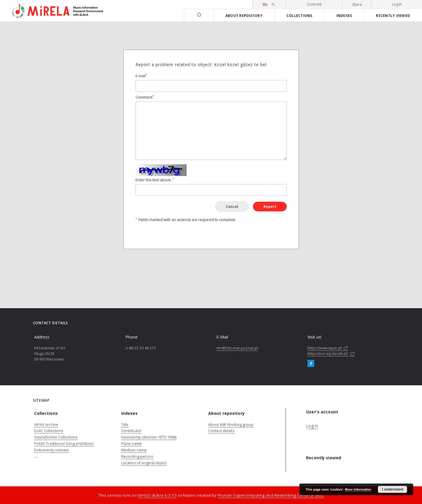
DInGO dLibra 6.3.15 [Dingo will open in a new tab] (158, 495)
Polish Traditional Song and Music (64, 444)
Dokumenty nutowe (52, 450)
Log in (312, 426)
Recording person (137, 456)
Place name (131, 444)
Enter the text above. (155, 180)
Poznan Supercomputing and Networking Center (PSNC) (271, 495)
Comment (145, 97)
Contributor (131, 431)
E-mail (141, 76)
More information (358, 489)
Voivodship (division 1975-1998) (149, 437)
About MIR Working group (231, 425)
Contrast (314, 4)
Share (357, 5)
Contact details (221, 431)
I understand (393, 489)
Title (125, 425)
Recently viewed (393, 15)
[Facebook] (311, 364)
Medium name (134, 450)
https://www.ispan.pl (328, 348)
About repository (244, 15)
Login (397, 4)
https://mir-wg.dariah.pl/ (331, 354)
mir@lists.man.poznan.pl (237, 348)
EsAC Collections (49, 431)
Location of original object (144, 463)
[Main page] (199, 15)
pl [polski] (274, 5)
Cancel (232, 207)
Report (270, 207)
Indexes (344, 15)
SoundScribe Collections (56, 437)
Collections (299, 15)
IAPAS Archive (46, 425)
